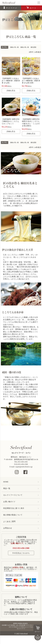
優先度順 (33, 47)
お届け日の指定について (21, 609)
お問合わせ (8, 528)
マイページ (12, 8)
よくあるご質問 (9, 521)
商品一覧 (7, 488)
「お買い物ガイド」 (17, 543)
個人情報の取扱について (13, 515)
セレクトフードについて (13, 495)
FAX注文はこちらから (21, 553)
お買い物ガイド (9, 502)
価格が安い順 (14, 47)
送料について (21, 597)
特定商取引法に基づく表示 (14, 508)
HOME (6, 482)
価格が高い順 (25, 47)
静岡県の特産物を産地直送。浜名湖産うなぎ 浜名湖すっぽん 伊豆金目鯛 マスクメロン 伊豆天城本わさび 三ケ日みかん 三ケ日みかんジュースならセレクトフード (21, 626)
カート (33, 8)
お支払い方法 (21, 564)
